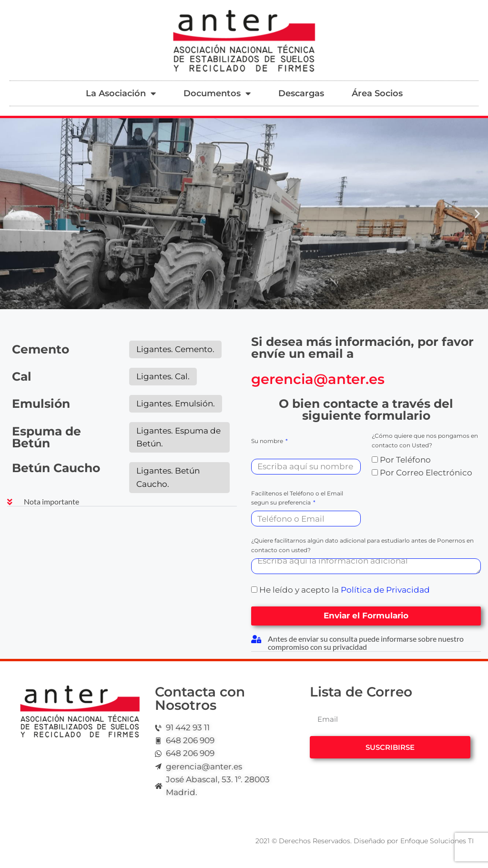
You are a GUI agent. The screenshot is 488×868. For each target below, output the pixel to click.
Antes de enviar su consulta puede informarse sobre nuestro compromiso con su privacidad (366, 643)
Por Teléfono (405, 460)
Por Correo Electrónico (426, 473)
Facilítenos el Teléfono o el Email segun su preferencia (297, 498)
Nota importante (51, 501)
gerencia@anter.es (318, 379)
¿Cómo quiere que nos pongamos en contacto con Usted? (425, 440)
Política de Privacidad (385, 590)
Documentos (217, 93)
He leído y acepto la (345, 590)
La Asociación (121, 93)
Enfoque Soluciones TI (437, 841)
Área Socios (377, 93)
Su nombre (268, 441)
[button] (11, 214)
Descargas (301, 93)
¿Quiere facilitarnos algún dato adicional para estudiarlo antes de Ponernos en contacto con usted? (362, 545)
